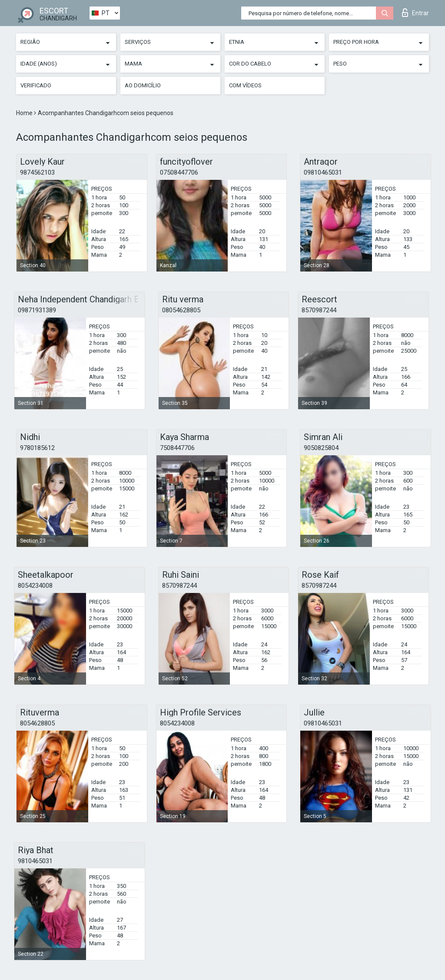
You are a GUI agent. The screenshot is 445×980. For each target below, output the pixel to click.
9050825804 (321, 448)
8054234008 (35, 586)
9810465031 (35, 861)
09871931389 (37, 310)
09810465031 (323, 172)
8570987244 (319, 310)
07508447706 (179, 172)
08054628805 (181, 310)
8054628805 (37, 723)
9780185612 (37, 448)
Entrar (415, 13)
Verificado (36, 85)
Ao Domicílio (143, 85)
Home (25, 113)
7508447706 (177, 448)
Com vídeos (245, 85)
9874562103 (37, 172)
